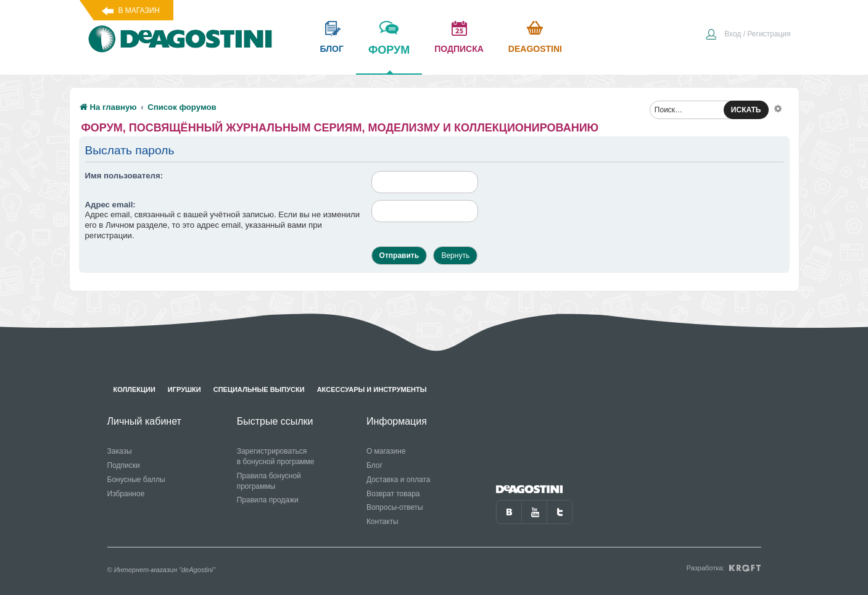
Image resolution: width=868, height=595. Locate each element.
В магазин (139, 10)
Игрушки (184, 389)
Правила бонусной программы (269, 481)
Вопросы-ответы (395, 507)
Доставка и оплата (399, 480)
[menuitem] (748, 35)
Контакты (382, 522)
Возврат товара (393, 494)
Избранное (126, 494)
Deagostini (535, 49)
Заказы (120, 451)
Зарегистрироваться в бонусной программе (276, 456)
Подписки (124, 465)
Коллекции (134, 389)
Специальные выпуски (259, 389)
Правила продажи (268, 500)
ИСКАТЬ (746, 110)
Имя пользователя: (124, 176)
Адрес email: (110, 205)
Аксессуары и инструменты (372, 389)
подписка (459, 49)
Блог (374, 465)
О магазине (386, 451)
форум (389, 59)
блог (332, 49)
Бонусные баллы (136, 480)
